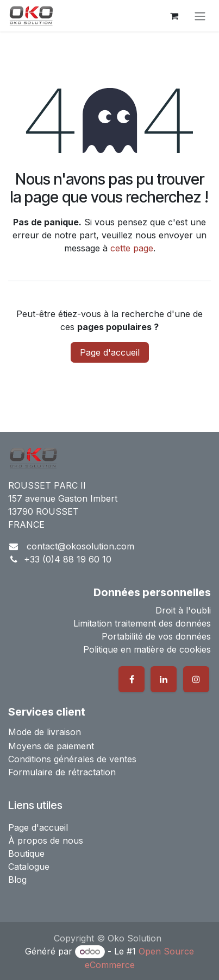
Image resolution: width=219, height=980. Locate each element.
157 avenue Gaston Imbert (63, 498)
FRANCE (26, 524)
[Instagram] (196, 679)
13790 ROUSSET (43, 511)
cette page (132, 248)
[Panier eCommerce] (174, 16)
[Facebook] (132, 679)
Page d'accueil (110, 352)
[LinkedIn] (164, 679)
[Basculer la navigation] (200, 16)
